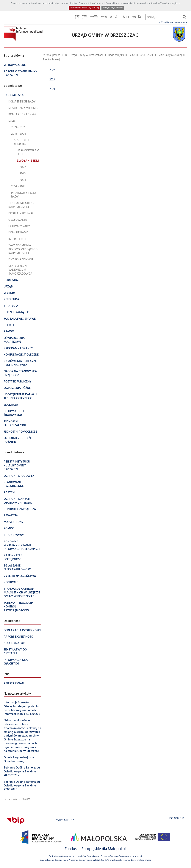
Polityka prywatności (113, 8)
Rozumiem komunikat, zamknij (84, 8)
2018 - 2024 (146, 55)
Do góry (177, 819)
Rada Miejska (116, 55)
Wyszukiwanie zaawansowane (173, 22)
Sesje (132, 55)
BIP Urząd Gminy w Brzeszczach (84, 55)
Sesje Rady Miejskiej (170, 55)
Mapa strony (65, 820)
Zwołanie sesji (52, 60)
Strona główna (52, 55)
